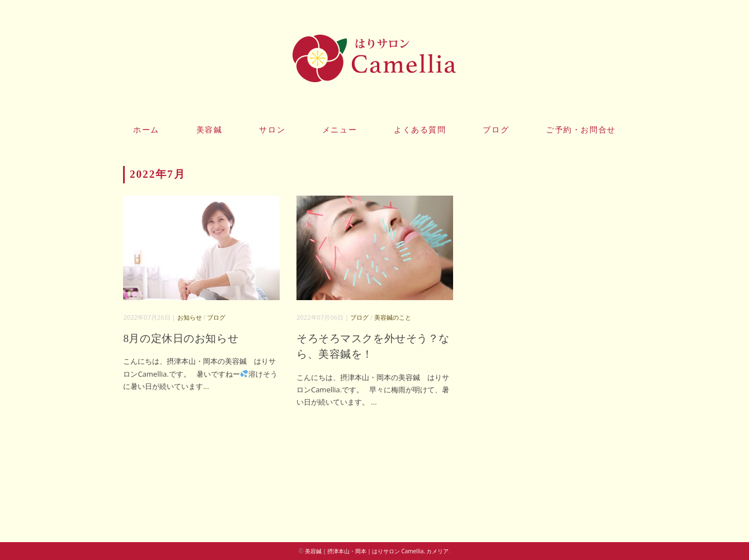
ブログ (496, 130)
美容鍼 (209, 130)
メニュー (340, 130)
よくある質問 (420, 130)
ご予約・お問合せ (581, 130)
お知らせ (190, 317)
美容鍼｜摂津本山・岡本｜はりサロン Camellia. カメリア (377, 551)
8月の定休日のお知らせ (181, 338)
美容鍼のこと (393, 317)
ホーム (146, 130)
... (206, 386)
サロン (272, 130)
